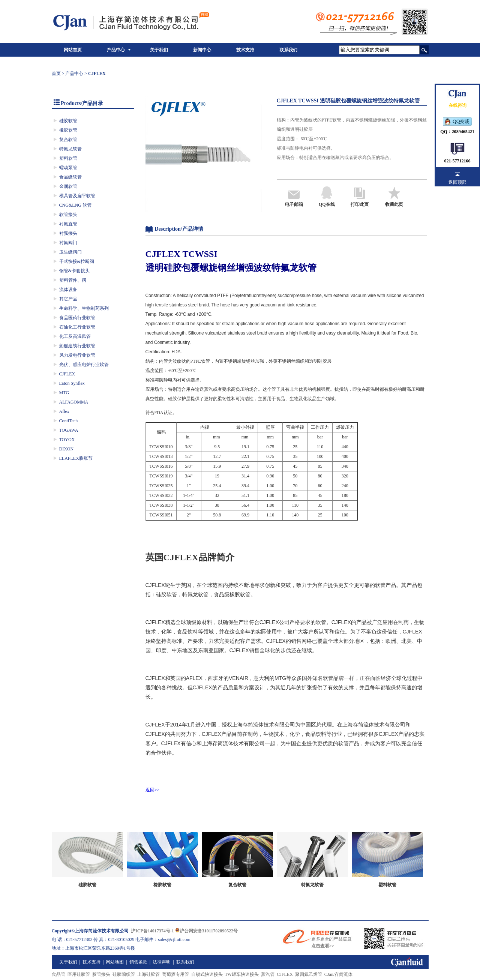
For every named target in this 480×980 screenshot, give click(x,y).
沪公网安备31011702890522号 (206, 931)
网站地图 (115, 962)
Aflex (64, 411)
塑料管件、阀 (73, 280)
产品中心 (116, 50)
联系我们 (288, 50)
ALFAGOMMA (74, 402)
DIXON (67, 449)
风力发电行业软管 (77, 355)
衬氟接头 (68, 233)
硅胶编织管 (124, 974)
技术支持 (245, 50)
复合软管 (68, 140)
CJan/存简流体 (338, 974)
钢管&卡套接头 (74, 271)
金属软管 (68, 186)
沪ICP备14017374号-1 (152, 931)
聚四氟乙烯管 (309, 974)
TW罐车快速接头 (242, 974)
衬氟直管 (68, 224)
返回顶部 (457, 182)
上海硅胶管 (148, 974)
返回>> (153, 790)
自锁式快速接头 (207, 974)
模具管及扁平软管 (77, 196)
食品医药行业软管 (77, 318)
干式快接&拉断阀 (77, 261)
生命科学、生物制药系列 (84, 308)
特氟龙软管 (70, 149)
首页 (56, 74)
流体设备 (68, 290)
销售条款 (138, 962)
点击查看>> (323, 946)
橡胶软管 (68, 130)
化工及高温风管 (75, 336)
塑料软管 (68, 158)
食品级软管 (70, 177)
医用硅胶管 (79, 974)
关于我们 (159, 50)
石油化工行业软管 (77, 327)
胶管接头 (101, 974)
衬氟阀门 (68, 243)
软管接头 (68, 215)
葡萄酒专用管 (175, 974)
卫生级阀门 (70, 252)
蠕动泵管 (68, 168)
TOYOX (67, 440)
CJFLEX (67, 374)
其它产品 (68, 299)
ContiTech (69, 421)
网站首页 (73, 50)
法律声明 (162, 962)
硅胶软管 (68, 121)
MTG (64, 393)
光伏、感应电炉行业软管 (84, 365)
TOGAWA (69, 430)
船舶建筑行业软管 (77, 346)
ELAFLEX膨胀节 (76, 458)
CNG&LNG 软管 (75, 205)
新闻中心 (202, 50)
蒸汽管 (268, 974)
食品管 (58, 974)
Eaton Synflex (72, 383)
